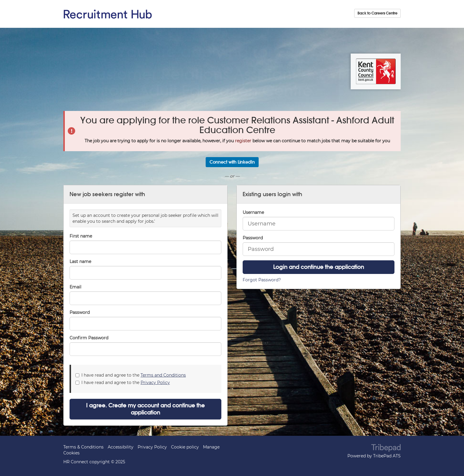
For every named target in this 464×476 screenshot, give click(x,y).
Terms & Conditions (83, 447)
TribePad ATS (387, 456)
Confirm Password (89, 338)
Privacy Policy (155, 383)
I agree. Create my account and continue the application (145, 409)
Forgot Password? (262, 280)
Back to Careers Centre (377, 13)
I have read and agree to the (131, 375)
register (243, 141)
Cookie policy (185, 447)
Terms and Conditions (163, 375)
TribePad (386, 448)
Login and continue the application (319, 267)
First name (81, 236)
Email (75, 287)
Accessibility (121, 447)
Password (253, 238)
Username (253, 212)
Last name (80, 262)
